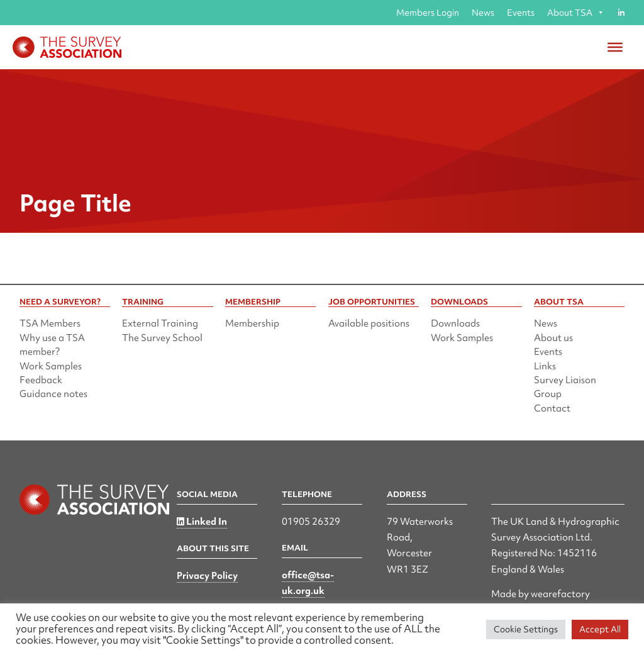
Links (545, 366)
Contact (552, 408)
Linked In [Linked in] (202, 522)
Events (521, 13)
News (483, 13)
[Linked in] (621, 13)
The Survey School (162, 338)
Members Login (428, 13)
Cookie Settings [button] (526, 629)
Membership (252, 323)
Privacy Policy (207, 576)
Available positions (369, 323)
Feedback (41, 380)
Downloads (455, 323)
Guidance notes (53, 394)
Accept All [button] (600, 629)
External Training (160, 323)
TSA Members (50, 323)
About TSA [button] (576, 13)
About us (553, 338)
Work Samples (51, 366)
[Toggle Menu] (615, 47)
